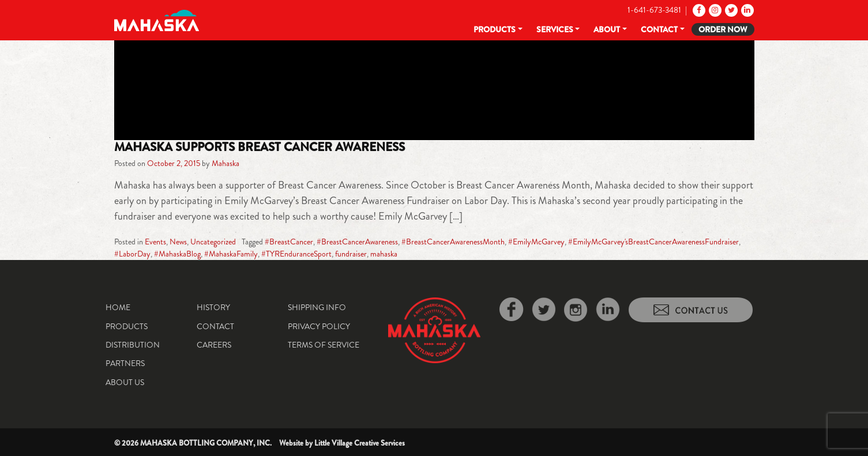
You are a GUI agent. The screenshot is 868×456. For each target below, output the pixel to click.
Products (495, 29)
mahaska (384, 254)
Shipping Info (317, 307)
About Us (125, 382)
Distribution (133, 345)
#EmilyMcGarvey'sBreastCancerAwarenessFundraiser (653, 242)
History (213, 307)
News (178, 242)
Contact (659, 29)
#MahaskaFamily (231, 254)
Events (155, 242)
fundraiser (351, 254)
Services (555, 29)
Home (118, 307)
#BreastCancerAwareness (357, 242)
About (607, 29)
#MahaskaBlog (177, 254)
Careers (214, 345)
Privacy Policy (319, 326)
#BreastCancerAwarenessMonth (453, 242)
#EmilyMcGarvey (536, 242)
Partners (125, 363)
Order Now (723, 29)
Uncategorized (213, 242)
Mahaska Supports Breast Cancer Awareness (260, 147)
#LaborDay (132, 254)
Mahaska (226, 163)
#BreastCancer (289, 242)
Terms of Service (324, 345)
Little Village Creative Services (360, 443)
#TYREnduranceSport (296, 254)
